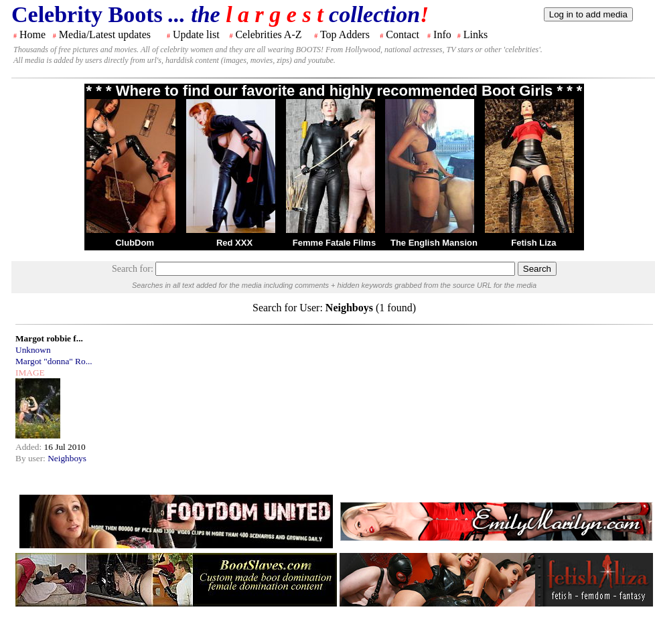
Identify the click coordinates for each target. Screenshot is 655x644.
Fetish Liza (533, 243)
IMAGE (30, 373)
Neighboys (67, 458)
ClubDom (135, 243)
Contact (403, 34)
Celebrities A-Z (268, 34)
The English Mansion (434, 243)
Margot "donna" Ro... (54, 361)
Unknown (33, 350)
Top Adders (345, 34)
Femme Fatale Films (334, 243)
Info (442, 34)
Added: (30, 447)
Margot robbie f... (49, 338)
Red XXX (234, 243)
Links (476, 34)
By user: (31, 458)
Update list (196, 34)
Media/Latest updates (105, 34)
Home (32, 34)
